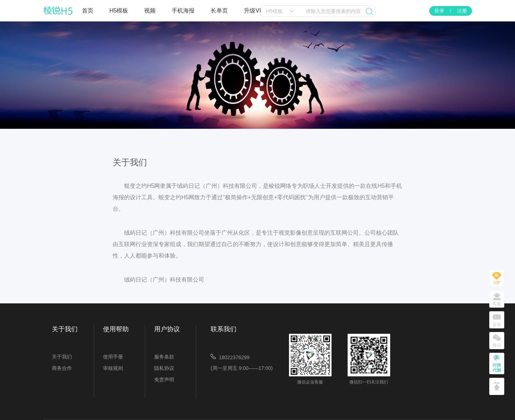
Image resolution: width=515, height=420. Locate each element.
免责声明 (164, 380)
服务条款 (164, 357)
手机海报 (183, 11)
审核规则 (113, 368)
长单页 (219, 11)
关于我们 (62, 357)
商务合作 (62, 368)
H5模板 (119, 11)
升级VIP (254, 11)
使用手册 (113, 357)
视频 (150, 11)
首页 (88, 11)
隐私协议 (164, 368)
